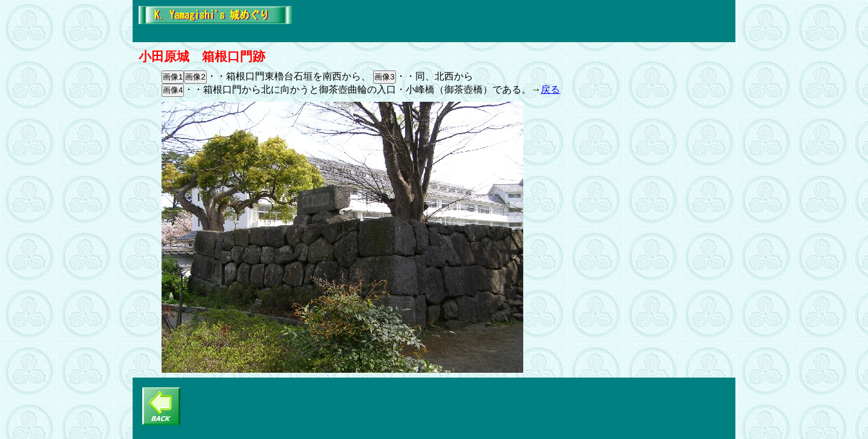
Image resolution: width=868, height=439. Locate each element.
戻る (550, 89)
